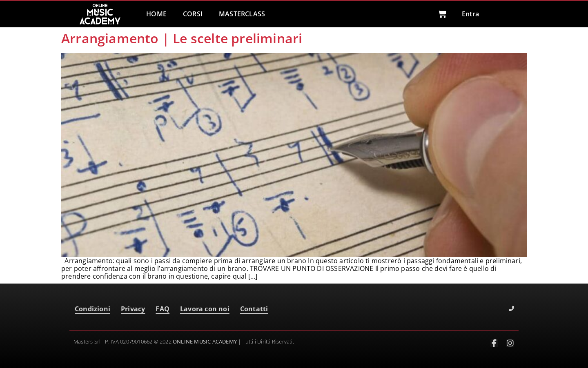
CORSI (193, 14)
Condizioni (92, 309)
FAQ (163, 309)
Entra (470, 14)
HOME (156, 14)
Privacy (133, 309)
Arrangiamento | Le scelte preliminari (182, 38)
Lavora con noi (205, 309)
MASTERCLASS (242, 14)
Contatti (254, 309)
